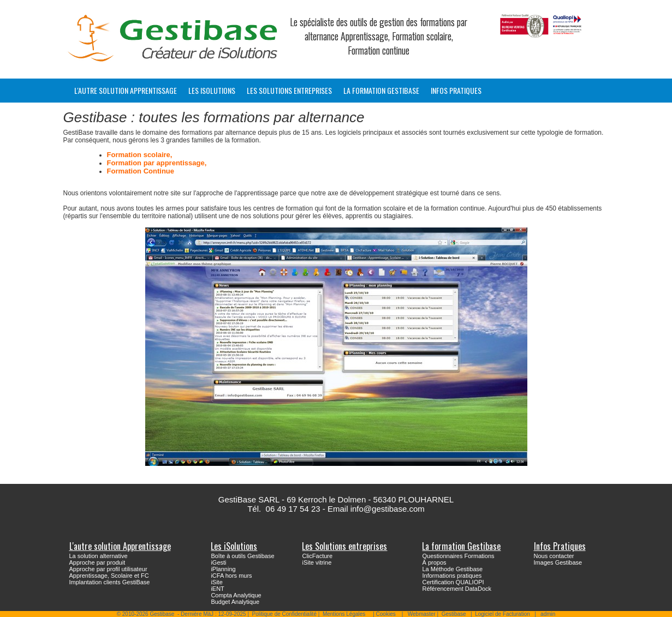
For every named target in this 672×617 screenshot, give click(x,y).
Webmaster (422, 614)
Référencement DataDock (457, 589)
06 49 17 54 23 (293, 509)
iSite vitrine (317, 562)
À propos (434, 562)
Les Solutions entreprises (289, 90)
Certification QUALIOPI (453, 582)
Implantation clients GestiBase (110, 582)
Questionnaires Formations (458, 556)
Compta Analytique (236, 595)
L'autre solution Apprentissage (126, 90)
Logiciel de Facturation (502, 614)
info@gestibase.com (388, 509)
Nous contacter (554, 556)
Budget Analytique (235, 602)
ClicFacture (317, 556)
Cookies (386, 614)
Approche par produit (97, 562)
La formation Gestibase (381, 90)
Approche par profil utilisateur (108, 569)
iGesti (218, 562)
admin (548, 614)
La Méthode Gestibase (452, 569)
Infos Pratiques (456, 90)
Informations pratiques (452, 576)
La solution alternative (99, 556)
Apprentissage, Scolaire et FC (109, 576)
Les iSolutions (212, 90)
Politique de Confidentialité (284, 614)
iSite (216, 582)
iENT (217, 589)
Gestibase (454, 614)
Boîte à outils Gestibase (242, 556)
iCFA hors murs (231, 576)
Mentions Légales (344, 614)
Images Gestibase (558, 562)
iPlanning (223, 569)
